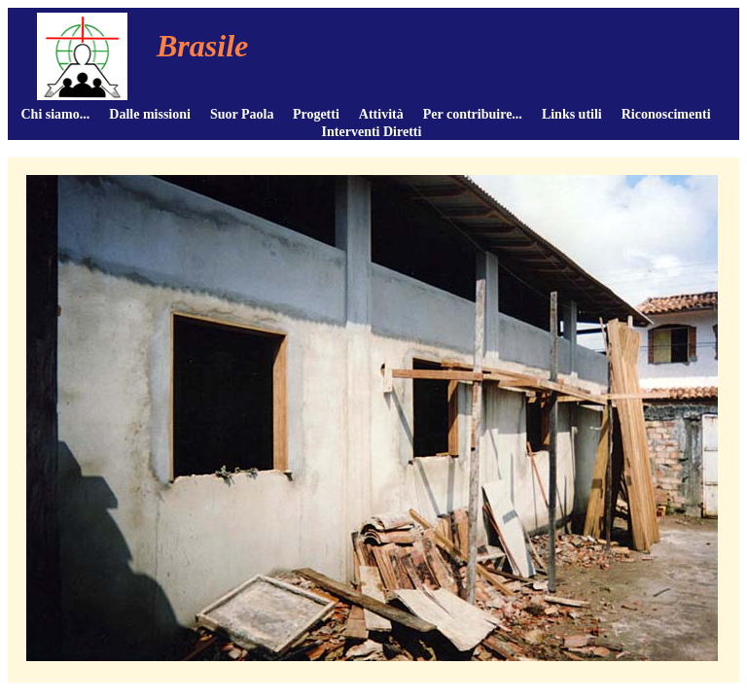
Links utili (572, 114)
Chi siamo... (55, 114)
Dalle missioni (150, 114)
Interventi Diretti (372, 132)
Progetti (316, 114)
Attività (381, 114)
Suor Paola (242, 114)
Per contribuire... (473, 114)
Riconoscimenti (666, 114)
